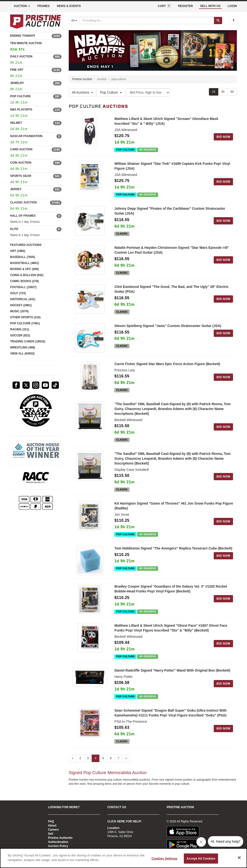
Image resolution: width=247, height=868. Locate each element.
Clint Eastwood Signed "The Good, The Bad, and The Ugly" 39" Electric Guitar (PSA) (171, 290)
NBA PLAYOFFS (21, 110)
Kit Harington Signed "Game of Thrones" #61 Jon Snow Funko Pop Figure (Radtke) (174, 509)
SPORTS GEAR (21, 176)
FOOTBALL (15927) (23, 287)
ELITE (14, 229)
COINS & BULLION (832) (27, 275)
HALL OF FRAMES (23, 216)
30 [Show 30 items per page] (223, 92)
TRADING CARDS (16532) (28, 341)
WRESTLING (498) (23, 347)
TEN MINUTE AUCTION (36, 47)
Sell (51, 834)
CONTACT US (117, 807)
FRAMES (44, 6)
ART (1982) (18, 251)
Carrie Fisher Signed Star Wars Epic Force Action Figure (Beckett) (167, 367)
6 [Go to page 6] (111, 763)
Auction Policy (58, 846)
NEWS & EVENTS (69, 6)
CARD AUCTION (21, 149)
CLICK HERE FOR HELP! (124, 821)
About (52, 826)
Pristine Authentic (60, 838)
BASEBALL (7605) (23, 257)
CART (164, 6)
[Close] (239, 858)
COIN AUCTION (21, 163)
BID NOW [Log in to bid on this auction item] (223, 137)
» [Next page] (126, 763)
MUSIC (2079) (19, 311)
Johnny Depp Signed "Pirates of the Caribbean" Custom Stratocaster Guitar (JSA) (170, 211)
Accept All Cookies (201, 858)
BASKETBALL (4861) (24, 263)
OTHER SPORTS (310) (25, 317)
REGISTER (185, 6)
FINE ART (17, 70)
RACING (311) (20, 329)
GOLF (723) (18, 293)
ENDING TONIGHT (23, 36)
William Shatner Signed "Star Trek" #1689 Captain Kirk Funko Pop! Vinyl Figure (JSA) (172, 166)
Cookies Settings (165, 858)
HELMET (16, 123)
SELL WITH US (210, 6)
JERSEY (16, 189)
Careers (53, 830)
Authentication (58, 842)
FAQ (51, 821)
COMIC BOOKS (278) (24, 281)
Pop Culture (111, 92)
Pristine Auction (82, 79)
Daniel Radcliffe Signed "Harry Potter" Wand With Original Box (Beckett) (172, 675)
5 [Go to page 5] (103, 763)
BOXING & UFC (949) (24, 269)
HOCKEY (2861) (21, 305)
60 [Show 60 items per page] (232, 92)
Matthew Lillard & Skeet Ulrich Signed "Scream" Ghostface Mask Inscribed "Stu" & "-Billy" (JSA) (166, 121)
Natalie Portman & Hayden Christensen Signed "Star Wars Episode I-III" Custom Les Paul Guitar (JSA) (172, 251)
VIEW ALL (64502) (22, 354)
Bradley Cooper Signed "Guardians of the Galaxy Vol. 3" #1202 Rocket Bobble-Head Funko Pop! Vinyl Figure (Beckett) (171, 593)
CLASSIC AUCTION (23, 202)
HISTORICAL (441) (23, 299)
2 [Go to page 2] (80, 763)
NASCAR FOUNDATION (26, 136)
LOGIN (232, 6)
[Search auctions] (147, 21)
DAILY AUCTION (21, 56)
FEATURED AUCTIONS (26, 245)
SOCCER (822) (20, 335)
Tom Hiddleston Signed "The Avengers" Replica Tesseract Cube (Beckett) (173, 551)
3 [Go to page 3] (88, 763)
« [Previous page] (73, 763)
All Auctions (82, 92)
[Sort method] (148, 93)
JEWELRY (17, 83)
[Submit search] (218, 21)
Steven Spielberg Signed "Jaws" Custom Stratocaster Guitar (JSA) (168, 327)
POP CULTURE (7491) (25, 323)
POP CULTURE (20, 96)
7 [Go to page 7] (119, 763)
